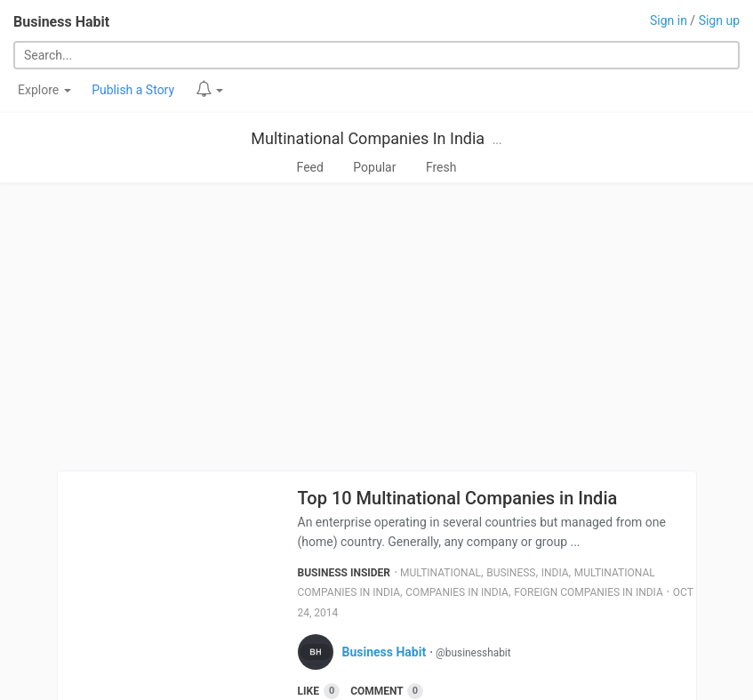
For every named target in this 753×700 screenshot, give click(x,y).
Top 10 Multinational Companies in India (458, 498)
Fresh (441, 167)
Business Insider (344, 573)
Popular (374, 167)
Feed (310, 167)
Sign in (669, 20)
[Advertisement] (376, 326)
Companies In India (457, 592)
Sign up (719, 20)
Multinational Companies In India (368, 138)
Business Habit (61, 22)
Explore (44, 90)
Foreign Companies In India (589, 592)
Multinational (441, 573)
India (555, 573)
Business (511, 573)
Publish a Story (133, 90)
